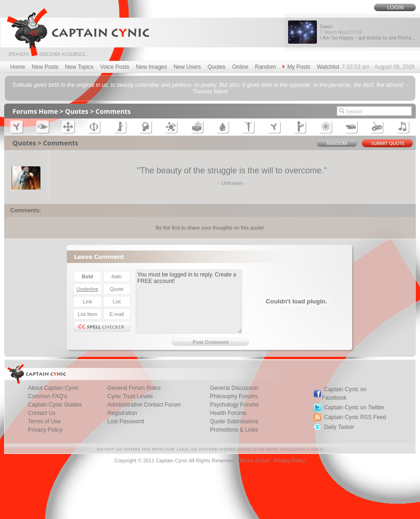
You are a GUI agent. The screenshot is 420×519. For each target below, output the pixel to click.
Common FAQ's (47, 396)
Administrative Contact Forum (144, 405)
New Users (187, 67)
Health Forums (228, 413)
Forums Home (35, 111)
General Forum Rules (134, 388)
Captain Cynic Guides (55, 405)
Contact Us (42, 413)
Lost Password (126, 421)
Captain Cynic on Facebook (344, 394)
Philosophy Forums (234, 396)
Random (266, 67)
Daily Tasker (339, 427)
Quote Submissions (234, 421)
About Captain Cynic (53, 388)
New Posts (45, 67)
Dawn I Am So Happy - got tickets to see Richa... (367, 32)
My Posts (296, 67)
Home (18, 67)
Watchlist (328, 67)
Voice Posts (115, 67)
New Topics (79, 67)
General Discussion (234, 388)
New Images (152, 67)
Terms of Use (44, 421)
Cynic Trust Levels (130, 396)
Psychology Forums (234, 405)
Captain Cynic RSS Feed (355, 417)
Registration (122, 413)
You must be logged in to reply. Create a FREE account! (189, 302)
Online (240, 67)
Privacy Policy (45, 430)
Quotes (217, 67)
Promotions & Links (234, 430)
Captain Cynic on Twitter (354, 407)
